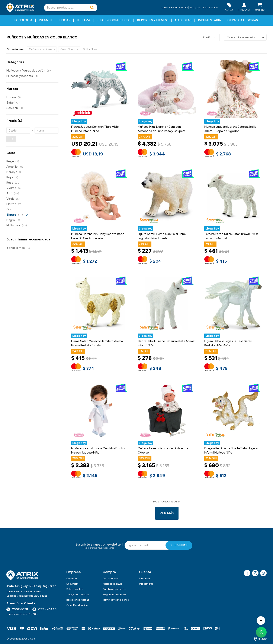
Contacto (71, 578)
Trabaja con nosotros (78, 594)
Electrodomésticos (114, 20)
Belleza (83, 20)
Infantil (46, 20)
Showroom (72, 584)
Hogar (65, 20)
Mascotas (183, 20)
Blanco (68, 49)
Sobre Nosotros (75, 589)
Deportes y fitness (153, 20)
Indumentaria (209, 20)
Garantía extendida (77, 605)
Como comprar (111, 578)
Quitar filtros (90, 49)
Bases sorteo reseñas (78, 600)
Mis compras (146, 584)
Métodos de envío (112, 584)
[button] (92, 8)
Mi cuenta (145, 578)
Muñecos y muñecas (40, 49)
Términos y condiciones (116, 600)
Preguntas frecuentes (114, 594)
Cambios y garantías (114, 589)
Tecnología (22, 20)
